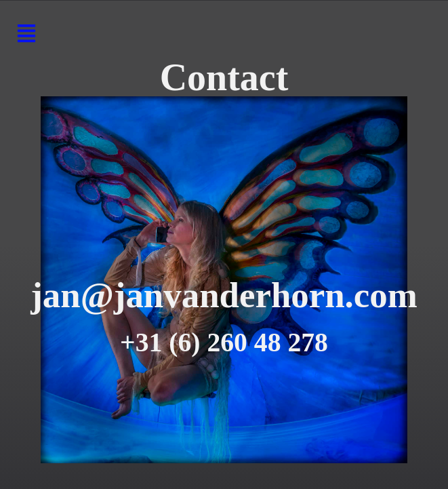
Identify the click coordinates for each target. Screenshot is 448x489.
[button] (26, 35)
